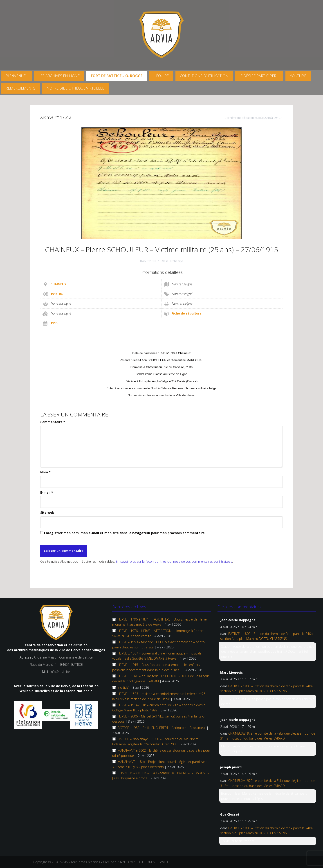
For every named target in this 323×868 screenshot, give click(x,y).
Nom (45, 472)
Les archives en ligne (59, 76)
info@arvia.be (60, 672)
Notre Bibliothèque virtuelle (75, 88)
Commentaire (53, 422)
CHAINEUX (58, 284)
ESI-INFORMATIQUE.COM (134, 862)
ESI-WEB (162, 862)
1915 (54, 323)
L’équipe (161, 76)
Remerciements (20, 88)
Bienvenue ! (16, 76)
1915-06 (56, 294)
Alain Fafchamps (172, 261)
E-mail (47, 492)
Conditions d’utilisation (204, 76)
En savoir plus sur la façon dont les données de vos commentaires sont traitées (174, 561)
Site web (47, 512)
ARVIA (64, 862)
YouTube (298, 76)
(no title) (123, 687)
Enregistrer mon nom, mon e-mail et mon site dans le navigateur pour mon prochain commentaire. (125, 533)
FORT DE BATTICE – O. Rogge (117, 76)
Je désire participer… (259, 76)
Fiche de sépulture (187, 313)
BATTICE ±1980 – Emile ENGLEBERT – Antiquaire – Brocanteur (162, 728)
